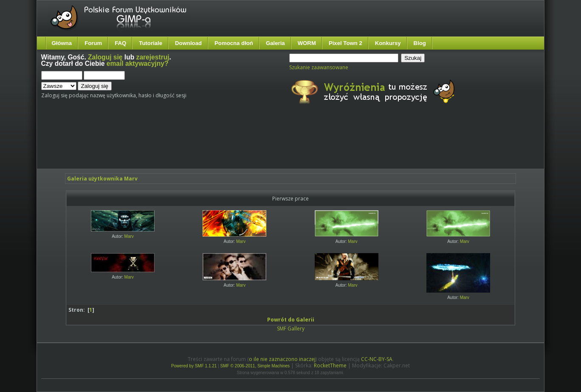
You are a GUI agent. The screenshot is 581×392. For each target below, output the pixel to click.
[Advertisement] (200, 144)
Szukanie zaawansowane (319, 67)
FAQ (120, 43)
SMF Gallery (291, 329)
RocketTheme (330, 365)
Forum (93, 43)
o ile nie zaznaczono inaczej (282, 359)
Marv (129, 236)
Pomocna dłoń (234, 43)
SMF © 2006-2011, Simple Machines (255, 366)
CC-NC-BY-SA (377, 359)
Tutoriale (151, 43)
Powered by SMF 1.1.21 (194, 366)
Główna (62, 43)
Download (188, 43)
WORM (307, 43)
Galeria (275, 43)
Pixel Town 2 (345, 43)
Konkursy (388, 43)
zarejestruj (153, 57)
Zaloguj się (105, 57)
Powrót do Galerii (291, 320)
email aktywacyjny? (138, 63)
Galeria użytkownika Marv (102, 179)
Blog (420, 43)
